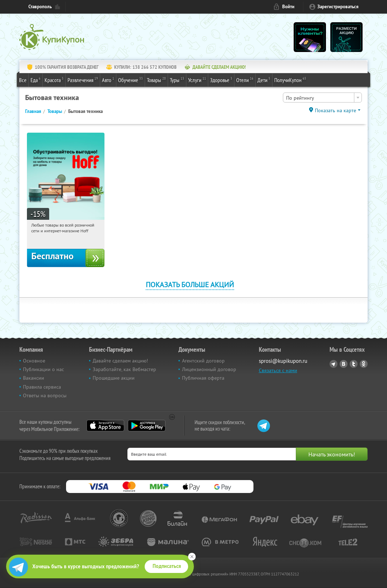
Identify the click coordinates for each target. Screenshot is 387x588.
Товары (156, 80)
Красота (54, 80)
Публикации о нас (43, 369)
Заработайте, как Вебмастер (124, 369)
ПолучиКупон (290, 80)
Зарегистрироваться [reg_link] (338, 7)
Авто (108, 80)
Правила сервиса (42, 387)
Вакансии (34, 378)
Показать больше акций (190, 284)
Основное (34, 361)
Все (23, 80)
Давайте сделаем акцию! (120, 361)
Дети (264, 80)
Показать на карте (335, 110)
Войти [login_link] (288, 7)
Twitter (354, 364)
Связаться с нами (278, 370)
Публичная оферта (203, 378)
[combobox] (322, 98)
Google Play (147, 426)
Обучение (130, 80)
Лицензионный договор (209, 369)
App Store (105, 426)
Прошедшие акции (114, 378)
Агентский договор (203, 361)
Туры (177, 80)
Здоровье (221, 80)
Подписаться (167, 566)
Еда (36, 80)
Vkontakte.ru (344, 364)
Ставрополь (40, 7)
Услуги (197, 80)
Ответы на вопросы (45, 395)
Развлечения (83, 80)
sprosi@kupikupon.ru (283, 361)
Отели (245, 80)
